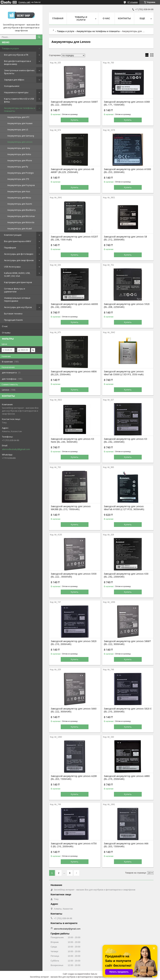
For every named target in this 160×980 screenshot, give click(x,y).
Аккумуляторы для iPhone (20, 161)
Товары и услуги (10, 48)
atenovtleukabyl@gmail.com (16, 449)
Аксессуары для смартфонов (19, 260)
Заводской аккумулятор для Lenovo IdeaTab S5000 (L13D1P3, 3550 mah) (124, 373)
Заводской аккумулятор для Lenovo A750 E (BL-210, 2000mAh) (74, 845)
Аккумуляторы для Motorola (21, 222)
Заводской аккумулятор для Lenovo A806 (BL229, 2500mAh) (74, 373)
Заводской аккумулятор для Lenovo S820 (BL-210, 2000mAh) (74, 643)
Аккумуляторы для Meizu (19, 198)
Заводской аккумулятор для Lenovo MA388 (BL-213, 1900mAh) (71, 508)
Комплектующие (13, 235)
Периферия (10, 248)
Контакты (124, 18)
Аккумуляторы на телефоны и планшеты (20, 109)
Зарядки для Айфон (14, 80)
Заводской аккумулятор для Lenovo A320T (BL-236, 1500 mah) (74, 238)
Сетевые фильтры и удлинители (15, 290)
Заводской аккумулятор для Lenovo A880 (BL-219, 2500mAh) (127, 778)
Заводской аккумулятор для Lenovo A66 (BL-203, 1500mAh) (126, 845)
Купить (75, 120)
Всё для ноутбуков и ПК (16, 55)
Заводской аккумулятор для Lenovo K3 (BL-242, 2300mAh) (125, 440)
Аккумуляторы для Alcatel (20, 229)
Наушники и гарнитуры (16, 92)
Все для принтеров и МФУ (18, 241)
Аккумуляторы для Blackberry (21, 210)
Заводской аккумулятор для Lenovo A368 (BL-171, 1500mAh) (127, 103)
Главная (58, 18)
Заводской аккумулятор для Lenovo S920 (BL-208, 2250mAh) (127, 306)
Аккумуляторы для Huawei (20, 123)
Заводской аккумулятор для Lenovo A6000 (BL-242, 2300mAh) (74, 306)
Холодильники (12, 86)
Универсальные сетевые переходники (17, 299)
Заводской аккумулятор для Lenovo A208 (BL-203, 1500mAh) (74, 778)
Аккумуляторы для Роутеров (21, 185)
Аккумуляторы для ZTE (18, 179)
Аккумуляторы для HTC (18, 117)
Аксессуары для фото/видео (19, 254)
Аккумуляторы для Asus (19, 191)
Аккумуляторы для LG (18, 130)
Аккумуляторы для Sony (19, 148)
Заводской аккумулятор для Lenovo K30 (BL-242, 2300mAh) (126, 575)
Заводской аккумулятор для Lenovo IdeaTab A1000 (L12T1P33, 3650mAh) (124, 508)
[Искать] (39, 37)
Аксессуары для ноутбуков (18, 307)
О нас (5, 326)
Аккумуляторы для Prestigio (21, 173)
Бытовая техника (13, 314)
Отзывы (6, 333)
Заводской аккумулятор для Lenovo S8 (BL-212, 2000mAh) (125, 238)
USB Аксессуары (12, 267)
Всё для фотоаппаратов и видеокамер (17, 63)
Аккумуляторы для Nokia (19, 154)
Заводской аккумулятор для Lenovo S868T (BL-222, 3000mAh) (127, 643)
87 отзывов (133, 2)
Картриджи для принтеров (18, 282)
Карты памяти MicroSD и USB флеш (19, 100)
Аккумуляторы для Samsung (21, 136)
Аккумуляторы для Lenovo (20, 142)
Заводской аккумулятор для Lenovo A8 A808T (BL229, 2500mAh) (72, 171)
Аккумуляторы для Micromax (21, 216)
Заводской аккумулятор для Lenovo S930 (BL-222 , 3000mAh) (74, 575)
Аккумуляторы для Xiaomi (20, 204)
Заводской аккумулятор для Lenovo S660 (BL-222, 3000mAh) (74, 710)
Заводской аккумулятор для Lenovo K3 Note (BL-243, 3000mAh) (72, 440)
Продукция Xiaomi (13, 320)
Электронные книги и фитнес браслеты (19, 72)
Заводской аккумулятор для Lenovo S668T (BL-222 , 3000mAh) (74, 103)
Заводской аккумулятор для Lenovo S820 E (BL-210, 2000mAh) (128, 710)
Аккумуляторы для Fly (18, 167)
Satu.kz (94, 974)
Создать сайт (24, 2)
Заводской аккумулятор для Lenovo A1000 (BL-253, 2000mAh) (127, 171)
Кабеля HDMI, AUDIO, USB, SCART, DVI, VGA (17, 274)
